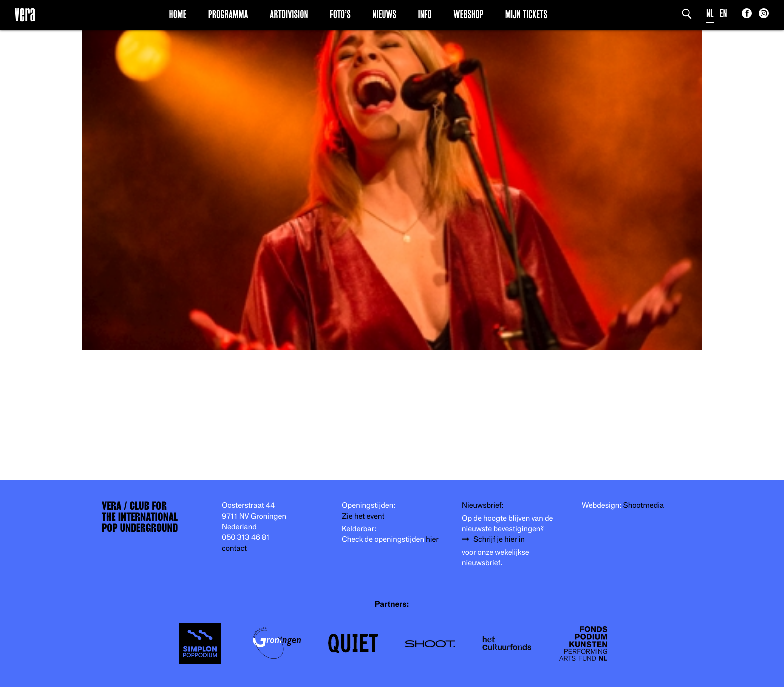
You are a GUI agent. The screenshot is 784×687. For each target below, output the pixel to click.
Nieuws (384, 14)
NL (710, 14)
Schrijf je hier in (499, 540)
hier (432, 540)
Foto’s (340, 14)
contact (234, 549)
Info (425, 14)
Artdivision (289, 14)
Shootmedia (644, 506)
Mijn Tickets (526, 14)
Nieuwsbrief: (483, 506)
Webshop (468, 14)
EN (724, 14)
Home (178, 14)
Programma (228, 14)
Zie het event (363, 517)
